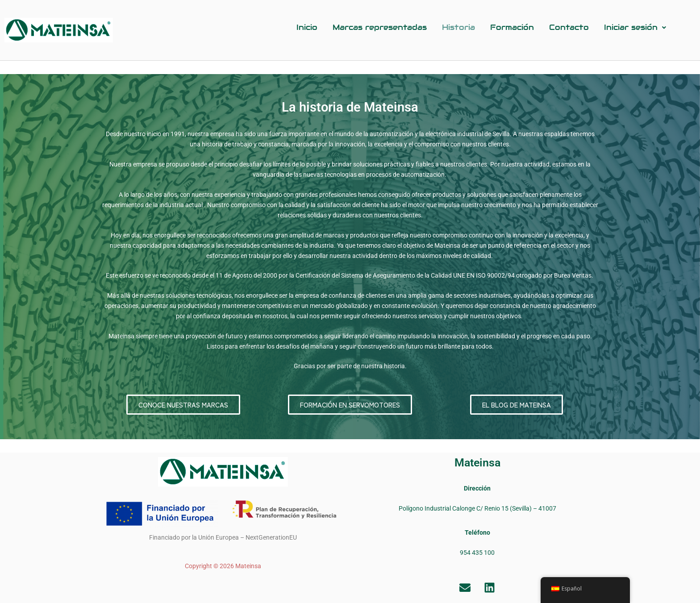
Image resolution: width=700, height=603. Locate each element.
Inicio (307, 27)
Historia (458, 27)
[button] (635, 27)
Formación (512, 27)
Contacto (569, 27)
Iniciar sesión (635, 27)
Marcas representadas (380, 27)
